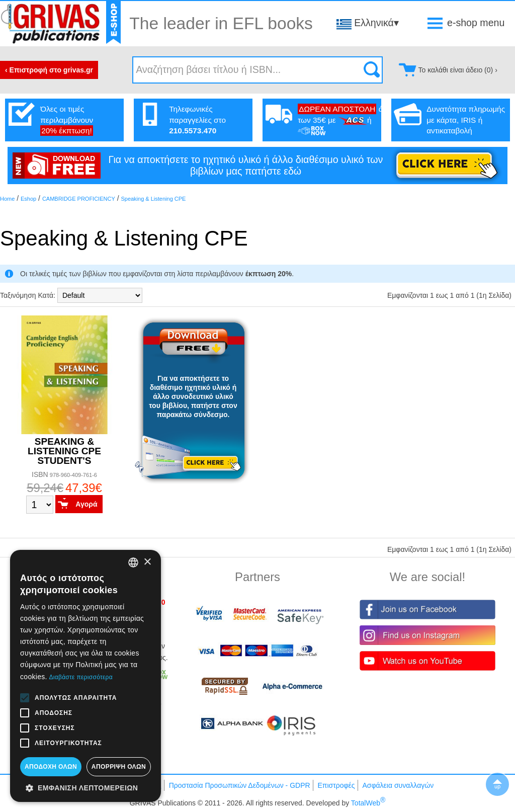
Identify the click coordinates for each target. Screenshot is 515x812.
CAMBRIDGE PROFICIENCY (79, 199)
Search (372, 70)
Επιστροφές (336, 785)
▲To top (497, 784)
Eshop (28, 199)
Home (7, 199)
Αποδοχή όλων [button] (51, 767)
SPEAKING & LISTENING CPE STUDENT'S (64, 451)
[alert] (85, 676)
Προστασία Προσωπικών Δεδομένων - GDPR (240, 785)
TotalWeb (368, 803)
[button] (85, 787)
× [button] (147, 562)
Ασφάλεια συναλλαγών (398, 785)
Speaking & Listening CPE (153, 199)
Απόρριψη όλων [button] (119, 767)
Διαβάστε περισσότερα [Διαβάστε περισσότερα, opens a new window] (81, 677)
